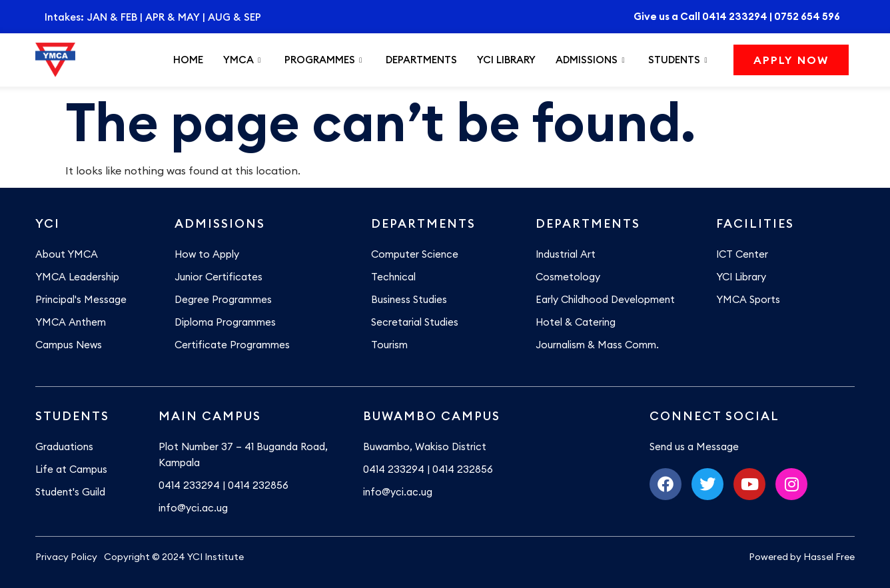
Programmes (323, 60)
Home (188, 60)
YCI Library (506, 60)
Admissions (590, 60)
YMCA (242, 60)
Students (677, 60)
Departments (421, 60)
